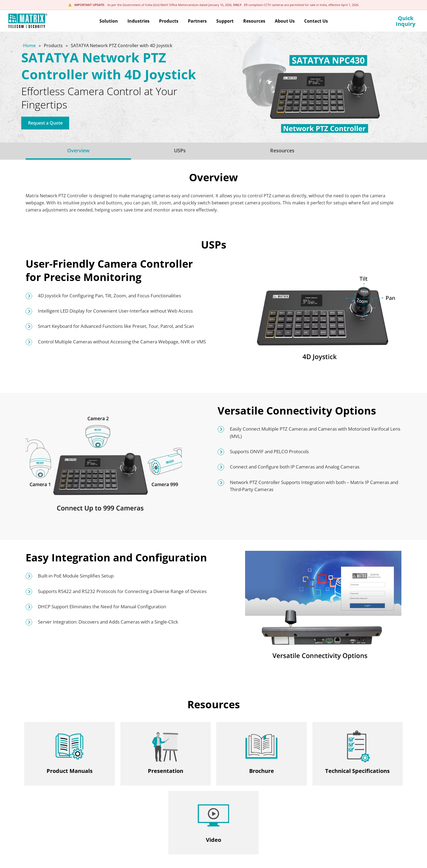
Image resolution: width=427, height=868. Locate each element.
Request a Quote (45, 123)
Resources (282, 150)
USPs (180, 150)
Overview (78, 150)
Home (30, 46)
